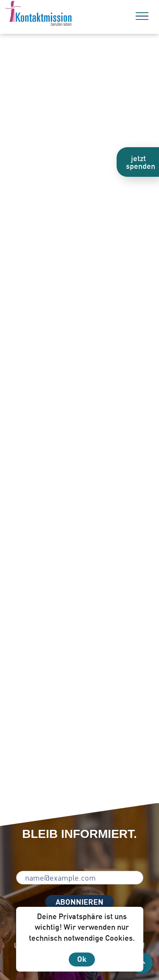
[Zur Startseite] (61, 15)
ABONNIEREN (79, 902)
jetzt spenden (141, 162)
